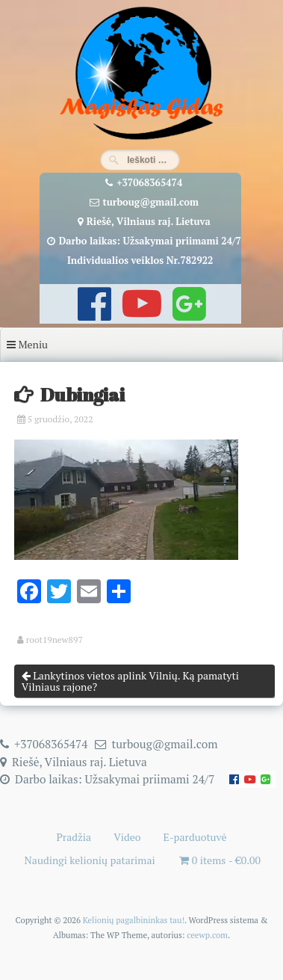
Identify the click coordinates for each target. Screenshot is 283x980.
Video (127, 837)
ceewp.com (207, 935)
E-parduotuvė (195, 837)
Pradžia (74, 837)
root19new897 (55, 640)
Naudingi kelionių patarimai (90, 860)
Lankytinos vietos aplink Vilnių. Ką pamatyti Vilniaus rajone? (130, 681)
